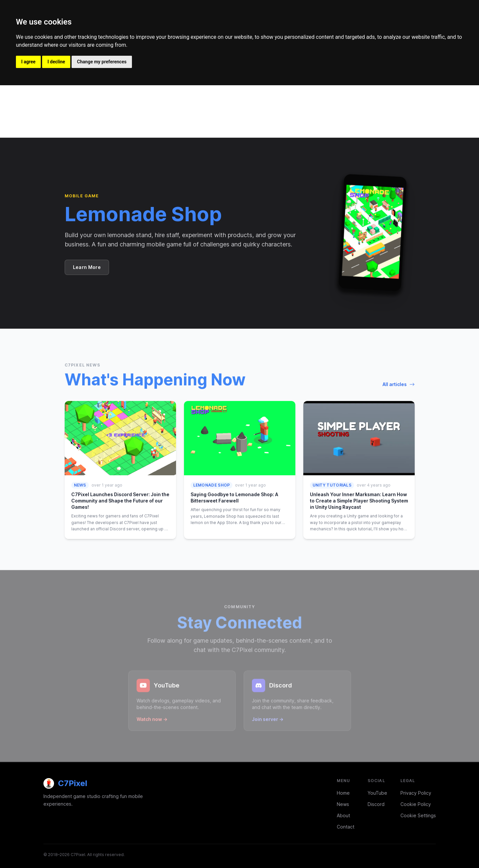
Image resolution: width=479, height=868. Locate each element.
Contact (346, 827)
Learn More (87, 267)
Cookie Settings (418, 815)
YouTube (377, 793)
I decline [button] (56, 62)
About (343, 815)
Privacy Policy (416, 793)
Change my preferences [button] (102, 62)
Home (343, 793)
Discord (376, 804)
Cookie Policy (416, 804)
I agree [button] (28, 62)
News (343, 804)
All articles (399, 384)
